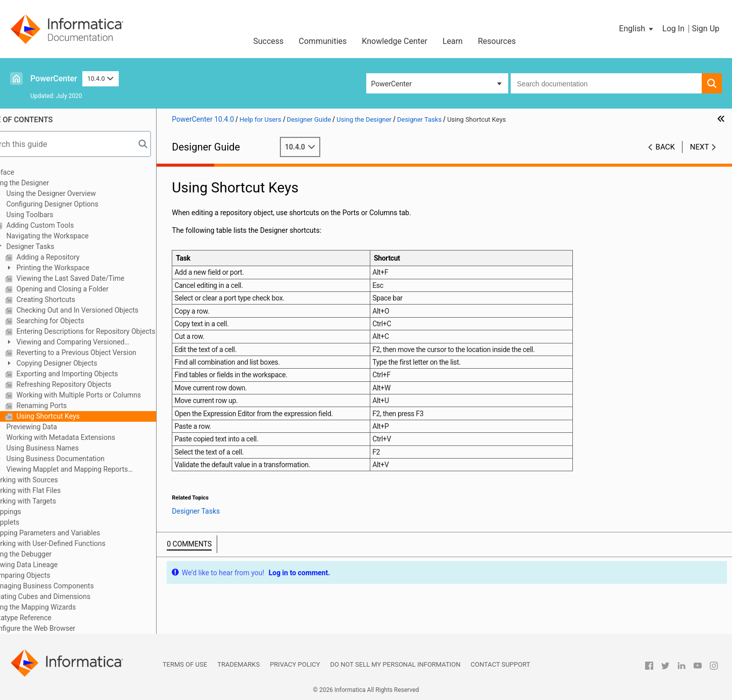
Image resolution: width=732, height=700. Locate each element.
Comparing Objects (47, 575)
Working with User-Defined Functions (75, 543)
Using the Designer (46, 183)
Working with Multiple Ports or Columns (105, 395)
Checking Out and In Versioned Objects (103, 310)
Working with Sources (51, 480)
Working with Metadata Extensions (87, 437)
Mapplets (31, 522)
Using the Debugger (47, 554)
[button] (637, 29)
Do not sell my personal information (396, 664)
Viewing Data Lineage (51, 565)
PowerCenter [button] (392, 84)
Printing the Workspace (79, 268)
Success (268, 41)
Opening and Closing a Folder (88, 289)
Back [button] (665, 147)
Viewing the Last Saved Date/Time (96, 278)
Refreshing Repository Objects (90, 384)
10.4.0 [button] (101, 79)
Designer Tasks (56, 246)
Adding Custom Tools (66, 225)
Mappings (32, 512)
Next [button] (700, 147)
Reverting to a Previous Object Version (102, 353)
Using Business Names (68, 448)
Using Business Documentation (81, 459)
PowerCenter (54, 79)
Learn (453, 41)
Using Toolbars (56, 215)
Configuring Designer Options (78, 204)
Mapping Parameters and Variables (72, 533)
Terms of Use (185, 664)
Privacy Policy (295, 664)
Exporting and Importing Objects (93, 374)
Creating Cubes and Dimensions (67, 596)
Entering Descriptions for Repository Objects (112, 331)
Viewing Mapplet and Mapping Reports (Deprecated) (88, 470)
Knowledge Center (395, 41)
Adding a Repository (74, 257)
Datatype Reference (47, 618)
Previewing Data (58, 427)
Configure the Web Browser (59, 628)
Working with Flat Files (52, 490)
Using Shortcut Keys (74, 416)
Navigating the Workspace (73, 236)
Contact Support (501, 664)
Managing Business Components (69, 586)
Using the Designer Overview (77, 193)
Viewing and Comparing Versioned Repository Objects (91, 343)
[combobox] (606, 83)
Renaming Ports (67, 406)
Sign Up (705, 29)
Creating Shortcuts (72, 299)
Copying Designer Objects (83, 363)
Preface (29, 172)
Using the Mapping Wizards (60, 607)
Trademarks (238, 664)
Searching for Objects (76, 321)
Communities (323, 41)
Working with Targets (50, 501)
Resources (497, 41)
